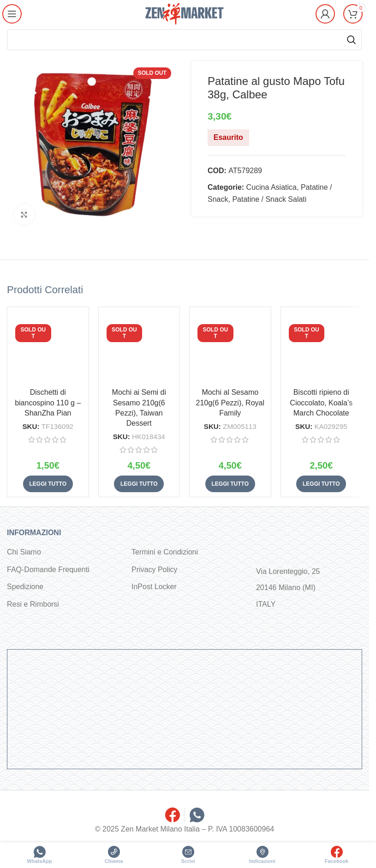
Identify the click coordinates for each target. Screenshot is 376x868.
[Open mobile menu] (12, 14)
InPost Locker (154, 587)
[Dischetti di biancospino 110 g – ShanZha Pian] (48, 348)
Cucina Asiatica (272, 187)
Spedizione (25, 587)
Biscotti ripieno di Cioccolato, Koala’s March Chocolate (321, 403)
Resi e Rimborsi (33, 604)
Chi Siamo (24, 552)
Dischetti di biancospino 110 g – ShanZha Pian (48, 403)
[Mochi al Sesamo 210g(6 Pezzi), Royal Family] (230, 348)
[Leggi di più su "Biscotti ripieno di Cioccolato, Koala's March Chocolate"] (321, 484)
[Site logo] (185, 13)
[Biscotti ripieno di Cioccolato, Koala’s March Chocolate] (322, 348)
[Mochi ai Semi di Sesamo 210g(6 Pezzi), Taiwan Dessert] (139, 348)
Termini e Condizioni (165, 552)
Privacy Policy (155, 570)
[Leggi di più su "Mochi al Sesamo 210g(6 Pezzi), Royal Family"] (230, 484)
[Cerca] (185, 40)
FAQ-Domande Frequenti (48, 570)
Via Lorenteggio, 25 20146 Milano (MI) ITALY (288, 588)
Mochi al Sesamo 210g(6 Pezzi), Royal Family (230, 403)
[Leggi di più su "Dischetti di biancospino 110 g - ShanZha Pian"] (48, 484)
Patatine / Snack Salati (269, 199)
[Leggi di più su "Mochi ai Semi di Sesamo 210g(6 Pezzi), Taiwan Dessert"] (139, 484)
